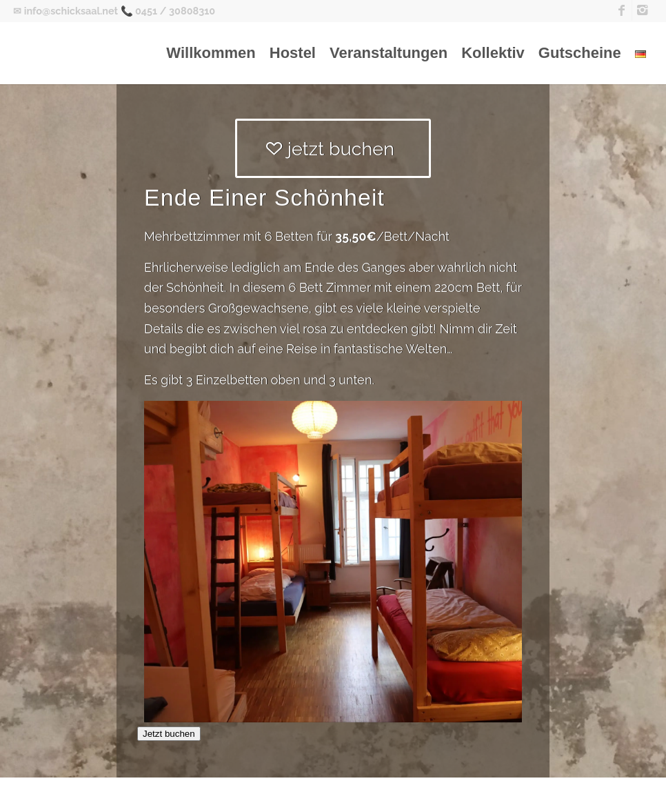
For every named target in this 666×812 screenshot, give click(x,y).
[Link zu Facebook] (622, 10)
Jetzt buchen (169, 734)
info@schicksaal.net (71, 11)
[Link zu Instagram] (643, 10)
